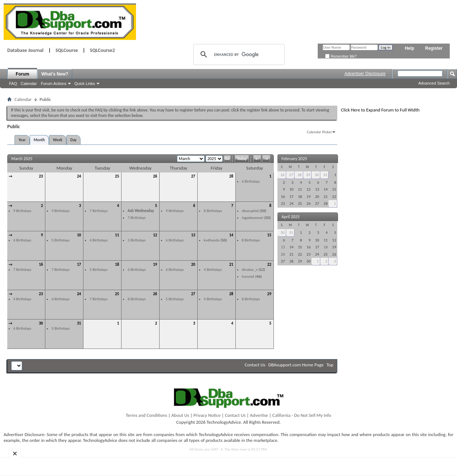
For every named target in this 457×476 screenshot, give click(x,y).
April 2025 (291, 217)
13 (193, 235)
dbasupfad (250, 211)
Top (330, 365)
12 (155, 235)
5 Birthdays (61, 240)
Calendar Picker (319, 132)
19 (155, 265)
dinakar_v (250, 270)
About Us (180, 415)
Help (409, 48)
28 (231, 176)
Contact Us (255, 365)
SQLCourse (67, 50)
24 (79, 176)
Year (22, 140)
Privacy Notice (207, 415)
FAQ (13, 84)
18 (117, 265)
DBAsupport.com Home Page (296, 365)
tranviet (248, 276)
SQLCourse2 (102, 50)
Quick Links (85, 84)
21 (231, 265)
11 (117, 235)
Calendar (29, 84)
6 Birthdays (251, 181)
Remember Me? (341, 56)
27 (193, 176)
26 (155, 176)
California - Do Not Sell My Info (302, 415)
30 (41, 323)
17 (79, 265)
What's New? (55, 74)
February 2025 (294, 159)
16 (41, 265)
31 (79, 323)
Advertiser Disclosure (365, 74)
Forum (22, 74)
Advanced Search (434, 83)
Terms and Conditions (147, 415)
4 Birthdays (99, 240)
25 (117, 176)
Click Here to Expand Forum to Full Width (380, 110)
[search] (238, 54)
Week (58, 140)
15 (269, 235)
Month (39, 140)
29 (269, 294)
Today (242, 159)
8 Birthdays (213, 211)
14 (231, 235)
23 (41, 176)
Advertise (259, 415)
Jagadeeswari (253, 218)
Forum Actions (54, 84)
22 (269, 265)
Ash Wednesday (141, 211)
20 (193, 265)
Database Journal (25, 50)
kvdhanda (212, 240)
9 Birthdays (22, 211)
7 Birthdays (99, 211)
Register (434, 48)
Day (73, 140)
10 (79, 235)
